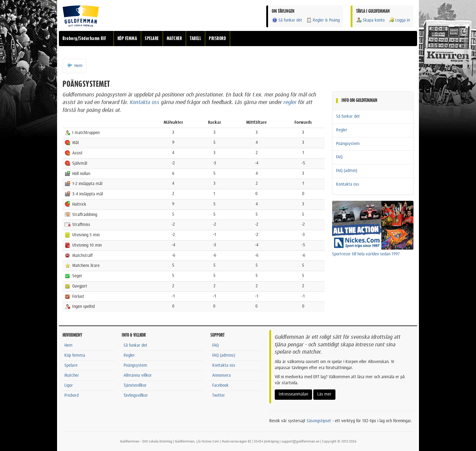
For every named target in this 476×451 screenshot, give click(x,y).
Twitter (219, 395)
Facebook (220, 385)
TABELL (195, 39)
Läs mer (324, 394)
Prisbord (71, 395)
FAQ (339, 157)
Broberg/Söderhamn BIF (84, 39)
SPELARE (152, 39)
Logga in (399, 20)
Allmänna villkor (138, 375)
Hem (75, 66)
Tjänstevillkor (135, 385)
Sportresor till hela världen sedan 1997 (366, 254)
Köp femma (75, 355)
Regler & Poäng (323, 20)
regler (290, 103)
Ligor (69, 385)
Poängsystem (348, 144)
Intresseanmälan (293, 394)
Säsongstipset (319, 421)
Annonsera (221, 375)
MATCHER (174, 39)
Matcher (72, 375)
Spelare (71, 365)
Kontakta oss (145, 103)
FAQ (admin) (347, 171)
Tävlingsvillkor (136, 395)
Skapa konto (370, 20)
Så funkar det (287, 20)
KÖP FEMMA (127, 39)
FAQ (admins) (224, 355)
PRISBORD (217, 39)
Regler (342, 130)
